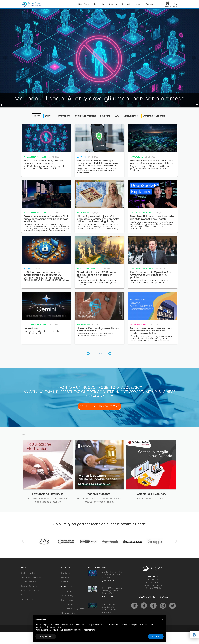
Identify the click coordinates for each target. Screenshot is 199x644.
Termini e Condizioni (70, 605)
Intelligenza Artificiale (85, 116)
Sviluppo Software (29, 586)
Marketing (105, 116)
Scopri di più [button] (46, 636)
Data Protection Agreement (73, 609)
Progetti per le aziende (31, 591)
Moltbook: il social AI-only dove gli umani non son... (112, 575)
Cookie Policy (67, 600)
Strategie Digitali (28, 573)
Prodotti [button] (99, 5)
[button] (162, 620)
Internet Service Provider (31, 578)
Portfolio (126, 5)
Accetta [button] (156, 636)
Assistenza (66, 578)
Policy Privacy (67, 596)
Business (49, 116)
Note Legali (66, 591)
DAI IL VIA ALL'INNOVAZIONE (99, 406)
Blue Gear (84, 5)
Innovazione (64, 116)
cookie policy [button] (55, 627)
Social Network (131, 116)
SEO (117, 116)
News (139, 5)
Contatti (150, 5)
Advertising (25, 595)
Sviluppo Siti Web (28, 582)
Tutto (37, 116)
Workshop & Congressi (154, 116)
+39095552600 (155, 588)
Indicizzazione (27, 599)
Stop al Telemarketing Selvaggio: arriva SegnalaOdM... (112, 591)
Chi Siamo (66, 573)
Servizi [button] (113, 5)
